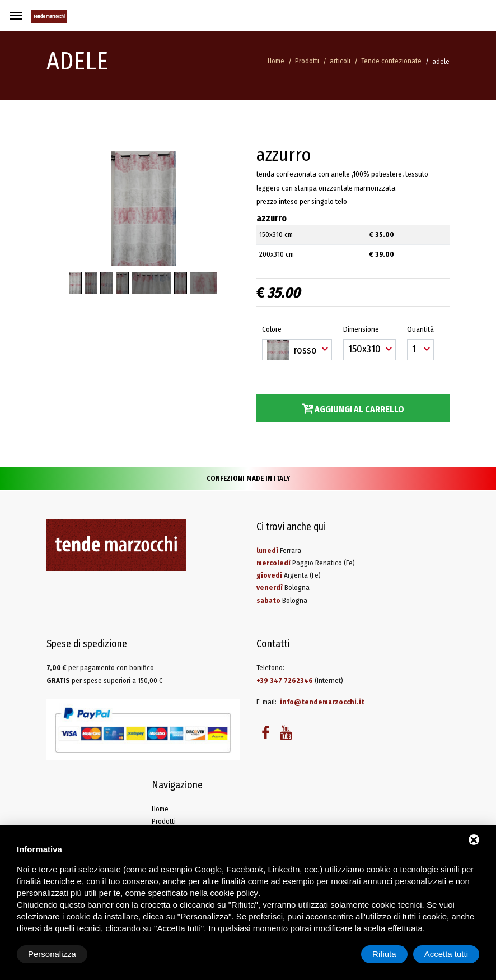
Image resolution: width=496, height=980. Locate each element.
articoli (340, 61)
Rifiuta (384, 954)
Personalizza (52, 954)
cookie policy (234, 893)
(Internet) (300, 681)
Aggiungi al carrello (353, 408)
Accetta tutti (446, 954)
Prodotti (307, 61)
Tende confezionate (391, 61)
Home (276, 61)
